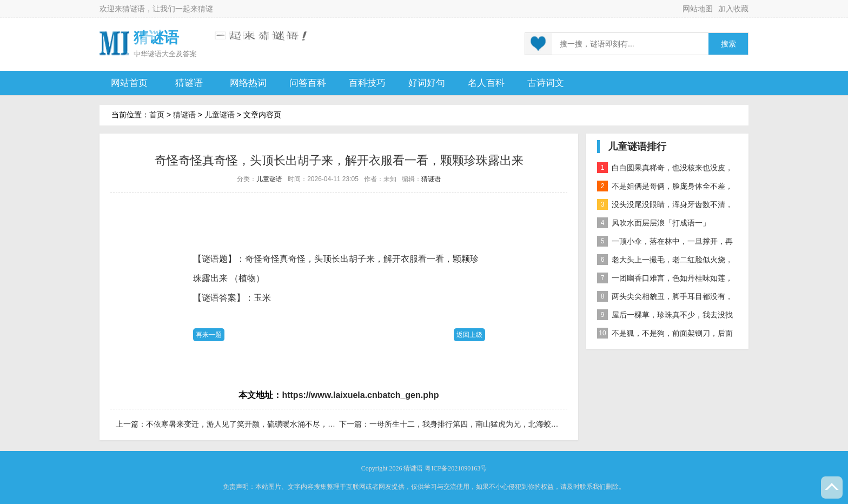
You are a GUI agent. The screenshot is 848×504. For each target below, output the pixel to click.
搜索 (728, 44)
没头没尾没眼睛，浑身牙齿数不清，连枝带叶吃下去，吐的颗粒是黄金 (665, 206)
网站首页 (129, 83)
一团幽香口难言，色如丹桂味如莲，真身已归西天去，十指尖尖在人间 (665, 280)
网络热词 (248, 83)
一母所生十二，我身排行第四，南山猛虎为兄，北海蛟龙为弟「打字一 (487, 424)
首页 (157, 115)
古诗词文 (546, 83)
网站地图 (698, 9)
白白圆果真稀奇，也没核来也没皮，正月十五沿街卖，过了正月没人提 (665, 170)
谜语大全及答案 (172, 54)
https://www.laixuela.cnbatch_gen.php (360, 395)
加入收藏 (733, 9)
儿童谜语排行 (637, 147)
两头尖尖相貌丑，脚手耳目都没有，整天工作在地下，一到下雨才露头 (665, 298)
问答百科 (308, 83)
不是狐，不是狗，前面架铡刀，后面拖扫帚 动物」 (665, 335)
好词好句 (427, 83)
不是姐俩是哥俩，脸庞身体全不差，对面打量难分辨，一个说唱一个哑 (665, 188)
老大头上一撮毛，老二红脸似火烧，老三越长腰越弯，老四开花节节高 (665, 261)
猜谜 (206, 9)
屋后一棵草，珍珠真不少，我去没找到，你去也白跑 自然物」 (665, 317)
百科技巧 (367, 83)
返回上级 (469, 335)
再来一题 (209, 335)
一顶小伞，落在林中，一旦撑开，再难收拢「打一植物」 (665, 243)
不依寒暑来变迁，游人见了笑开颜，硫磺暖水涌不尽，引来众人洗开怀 (263, 424)
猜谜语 (134, 9)
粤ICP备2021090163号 (456, 468)
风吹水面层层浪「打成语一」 (654, 223)
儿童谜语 (220, 115)
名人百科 (486, 83)
